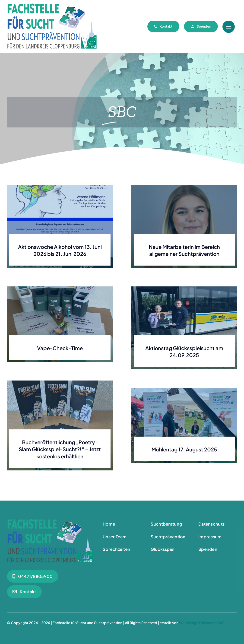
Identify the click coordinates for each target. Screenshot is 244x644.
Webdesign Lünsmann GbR (202, 623)
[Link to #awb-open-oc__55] (229, 27)
